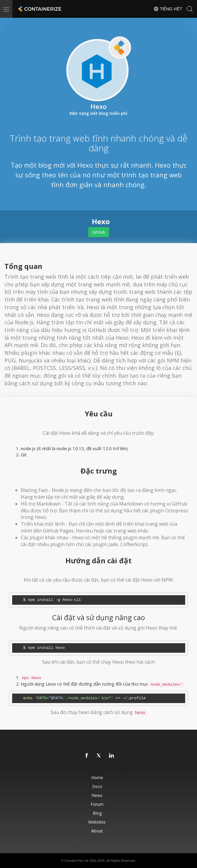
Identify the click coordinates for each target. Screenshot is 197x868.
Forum (97, 804)
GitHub (99, 232)
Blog (97, 813)
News (97, 795)
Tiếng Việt (168, 9)
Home (97, 778)
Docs (97, 786)
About (97, 831)
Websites (97, 822)
